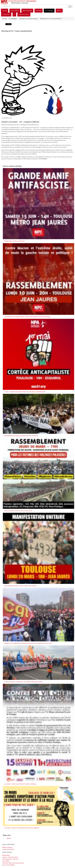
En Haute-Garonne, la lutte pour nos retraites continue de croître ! (23, 682)
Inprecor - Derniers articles (10, 857)
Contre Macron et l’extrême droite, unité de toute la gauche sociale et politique (27, 317)
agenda (9, 838)
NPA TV (59, 11)
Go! (70, 6)
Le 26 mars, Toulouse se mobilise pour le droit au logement (22, 828)
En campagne (49, 11)
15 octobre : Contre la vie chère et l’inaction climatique (20, 784)
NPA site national (7, 847)
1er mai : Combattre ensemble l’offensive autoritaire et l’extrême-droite (25, 392)
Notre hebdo (6, 855)
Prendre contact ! (24, 15)
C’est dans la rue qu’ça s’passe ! (28, 19)
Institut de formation (8, 849)
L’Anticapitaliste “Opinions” (11, 859)
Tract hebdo (6, 861)
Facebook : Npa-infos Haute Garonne (13, 863)
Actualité (39, 11)
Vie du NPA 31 (15, 11)
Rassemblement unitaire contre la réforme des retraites (20, 586)
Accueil (5, 11)
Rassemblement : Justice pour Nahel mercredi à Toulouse (21, 436)
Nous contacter (27, 11)
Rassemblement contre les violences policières (18, 511)
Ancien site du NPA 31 (9, 865)
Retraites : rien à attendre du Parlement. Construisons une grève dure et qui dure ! (28, 643)
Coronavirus (6, 15)
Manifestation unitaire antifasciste (14, 241)
